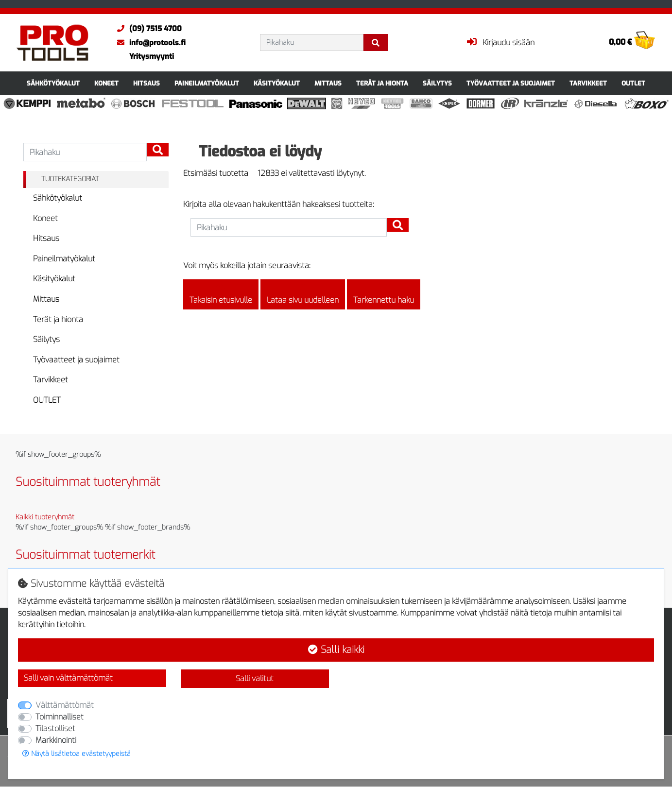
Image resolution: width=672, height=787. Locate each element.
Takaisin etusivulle (221, 294)
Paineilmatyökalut (207, 83)
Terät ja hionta (382, 83)
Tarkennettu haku (384, 294)
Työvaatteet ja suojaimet (511, 83)
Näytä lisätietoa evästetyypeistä (77, 754)
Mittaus (328, 83)
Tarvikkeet (588, 83)
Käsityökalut (277, 83)
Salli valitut (255, 678)
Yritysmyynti (152, 56)
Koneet (106, 83)
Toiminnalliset (60, 717)
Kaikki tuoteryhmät (45, 517)
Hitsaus (146, 83)
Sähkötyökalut (53, 83)
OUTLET (633, 83)
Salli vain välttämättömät (68, 678)
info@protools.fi (149, 43)
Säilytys (437, 83)
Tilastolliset (55, 728)
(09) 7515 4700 (147, 29)
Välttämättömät (65, 705)
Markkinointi (56, 740)
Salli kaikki (336, 650)
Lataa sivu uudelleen (303, 294)
